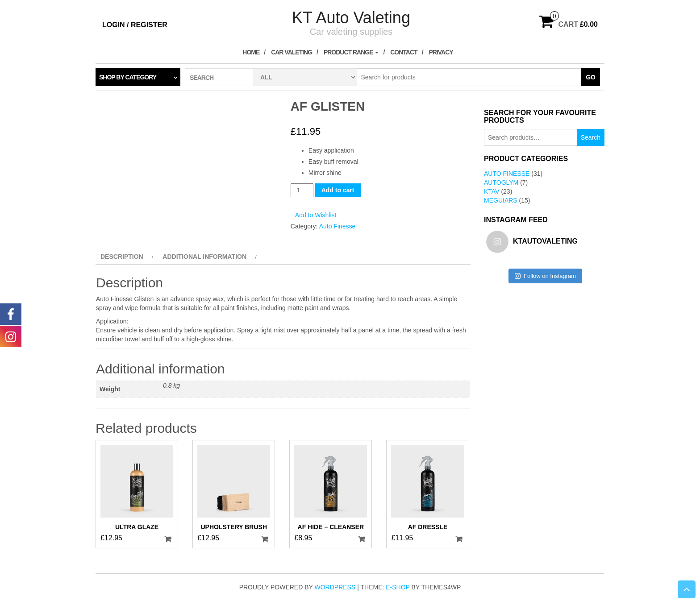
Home (251, 52)
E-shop (398, 587)
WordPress (335, 587)
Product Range (351, 52)
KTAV (492, 191)
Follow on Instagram (545, 276)
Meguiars (501, 200)
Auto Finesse (337, 226)
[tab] (126, 257)
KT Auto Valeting (351, 18)
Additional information (204, 257)
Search (591, 137)
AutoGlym (501, 182)
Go (591, 77)
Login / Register (135, 25)
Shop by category (128, 77)
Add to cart (338, 190)
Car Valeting (292, 52)
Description (122, 257)
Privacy (441, 52)
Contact (404, 52)
